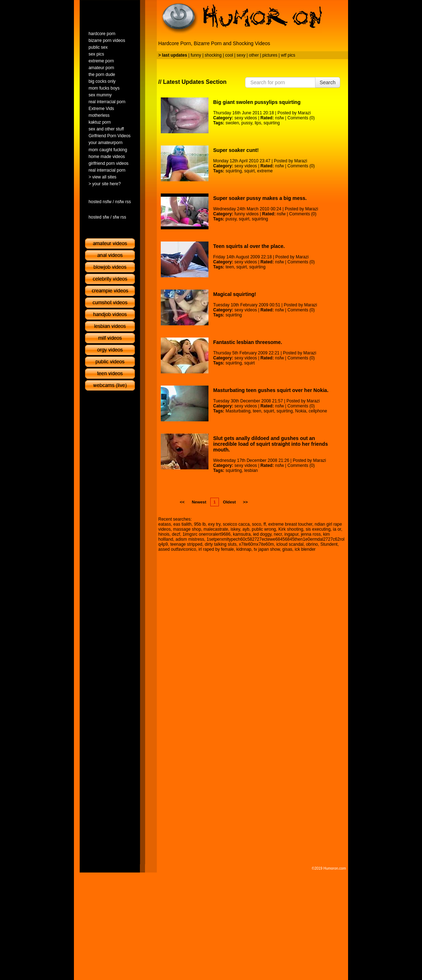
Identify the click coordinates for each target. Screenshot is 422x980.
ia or (337, 529)
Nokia (301, 411)
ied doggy (262, 534)
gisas (287, 549)
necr (278, 534)
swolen (232, 123)
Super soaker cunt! (236, 150)
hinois (164, 534)
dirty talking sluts (221, 544)
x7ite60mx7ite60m (256, 544)
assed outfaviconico (177, 549)
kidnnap (244, 549)
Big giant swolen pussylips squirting (257, 102)
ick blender (305, 549)
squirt (250, 171)
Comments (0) (301, 118)
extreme (265, 171)
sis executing (318, 529)
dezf (176, 534)
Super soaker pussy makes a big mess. (260, 198)
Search (328, 82)
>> (245, 502)
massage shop (187, 529)
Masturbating (238, 411)
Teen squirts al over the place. (249, 246)
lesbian (251, 470)
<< (182, 502)
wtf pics (288, 55)
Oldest (229, 502)
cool (229, 55)
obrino (312, 544)
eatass (165, 524)
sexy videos (246, 118)
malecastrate (216, 529)
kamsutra (242, 534)
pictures (270, 55)
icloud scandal (290, 544)
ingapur (291, 534)
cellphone (318, 411)
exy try (214, 524)
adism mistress (190, 539)
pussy (247, 123)
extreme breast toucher (290, 524)
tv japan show (267, 549)
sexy (241, 55)
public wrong (264, 529)
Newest (199, 502)
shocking (213, 55)
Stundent (329, 544)
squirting (271, 123)
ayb (246, 529)
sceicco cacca (236, 524)
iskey (235, 529)
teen (229, 267)
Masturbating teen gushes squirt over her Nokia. (271, 390)
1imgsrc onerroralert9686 (206, 534)
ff (264, 524)
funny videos (246, 214)
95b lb (200, 524)
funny (196, 55)
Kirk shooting (291, 529)
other (254, 55)
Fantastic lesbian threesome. (248, 342)
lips (258, 123)
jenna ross (311, 534)
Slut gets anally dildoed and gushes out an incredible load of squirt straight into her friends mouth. (271, 444)
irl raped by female (216, 549)
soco (256, 524)
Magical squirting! (235, 294)
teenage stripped (186, 544)
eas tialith (182, 524)
